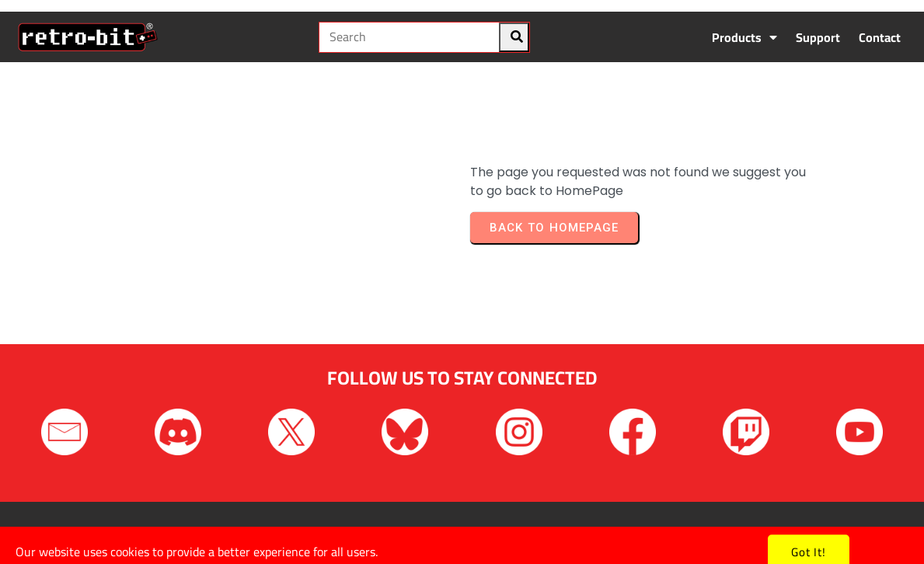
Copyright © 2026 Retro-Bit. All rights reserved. (462, 532)
